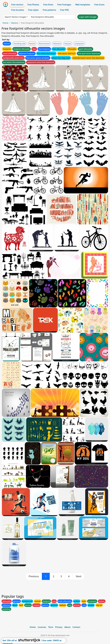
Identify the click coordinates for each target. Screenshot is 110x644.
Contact (76, 627)
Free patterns (49, 10)
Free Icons (99, 5)
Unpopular (79, 44)
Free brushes (18, 10)
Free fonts (48, 5)
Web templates (83, 5)
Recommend (44, 44)
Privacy (59, 627)
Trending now (19, 44)
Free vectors (17, 5)
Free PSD (64, 10)
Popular (68, 44)
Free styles (33, 10)
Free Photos (33, 5)
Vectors (15, 23)
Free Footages (64, 5)
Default (7, 44)
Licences (42, 627)
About (67, 627)
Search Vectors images (15, 17)
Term (51, 627)
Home (5, 23)
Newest (32, 44)
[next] (79, 576)
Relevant (57, 44)
